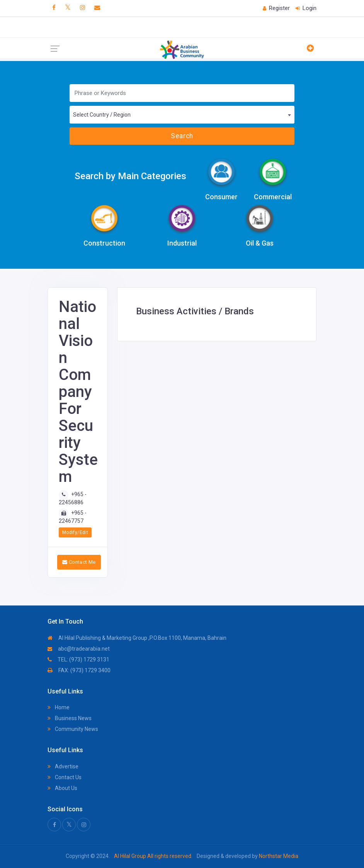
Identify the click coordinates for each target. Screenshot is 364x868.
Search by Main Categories (130, 176)
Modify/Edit (75, 532)
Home (59, 707)
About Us (62, 788)
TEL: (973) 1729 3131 (78, 659)
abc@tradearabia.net (79, 649)
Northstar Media (278, 856)
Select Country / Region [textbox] (102, 115)
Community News (73, 729)
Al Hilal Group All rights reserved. (153, 856)
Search (182, 136)
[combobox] (182, 115)
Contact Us (65, 777)
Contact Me (79, 562)
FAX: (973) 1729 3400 (79, 670)
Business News (70, 718)
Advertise (63, 766)
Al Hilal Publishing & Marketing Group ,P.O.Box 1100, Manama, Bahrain (137, 638)
